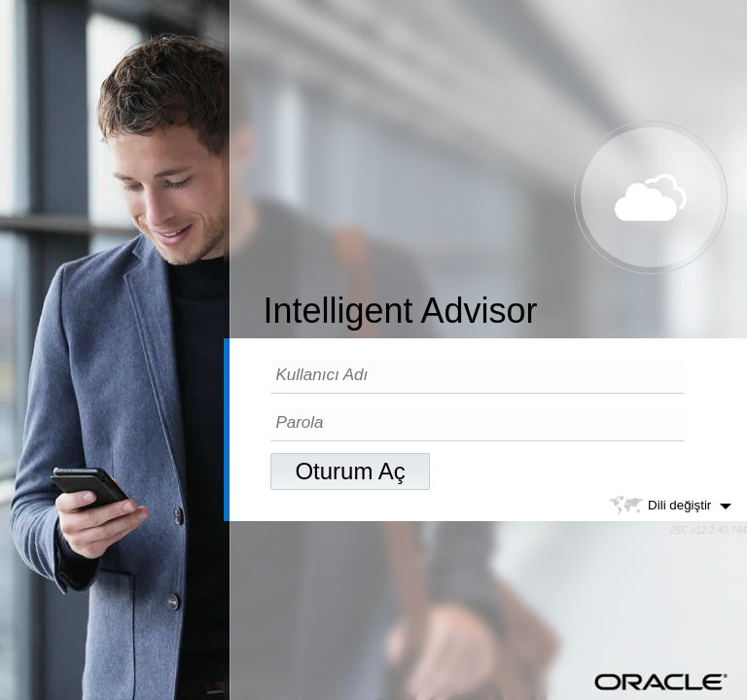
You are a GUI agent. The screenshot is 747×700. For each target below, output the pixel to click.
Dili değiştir (670, 506)
